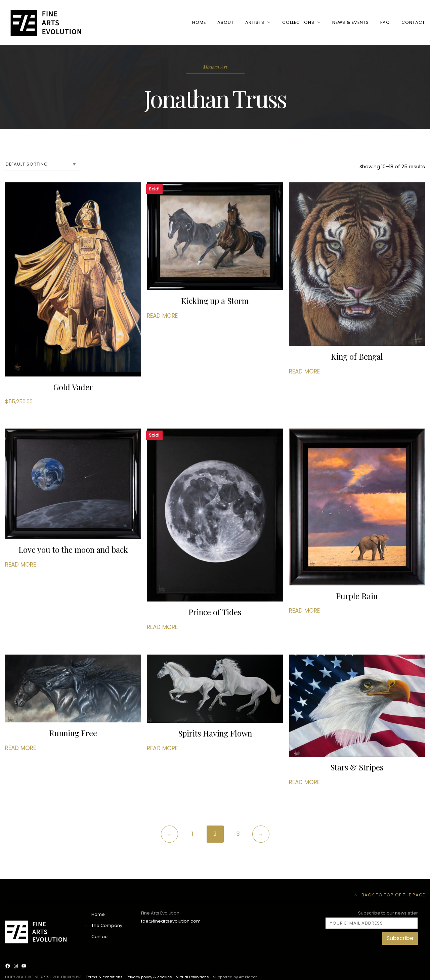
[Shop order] (42, 164)
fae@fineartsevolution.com (171, 922)
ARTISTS (255, 22)
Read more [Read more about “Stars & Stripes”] (304, 783)
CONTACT (413, 22)
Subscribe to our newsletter (372, 920)
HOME (199, 22)
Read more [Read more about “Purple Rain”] (304, 612)
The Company (107, 926)
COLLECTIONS (298, 22)
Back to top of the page (390, 896)
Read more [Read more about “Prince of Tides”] (162, 628)
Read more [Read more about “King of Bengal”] (304, 371)
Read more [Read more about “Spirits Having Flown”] (162, 749)
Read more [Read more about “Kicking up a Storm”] (162, 316)
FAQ (385, 22)
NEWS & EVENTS (351, 22)
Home (98, 915)
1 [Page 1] (192, 835)
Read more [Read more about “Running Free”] (20, 749)
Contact (100, 937)
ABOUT (226, 22)
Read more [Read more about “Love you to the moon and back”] (20, 565)
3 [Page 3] (238, 835)
